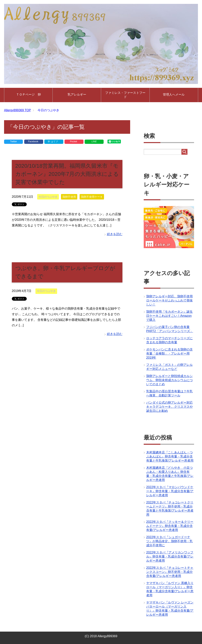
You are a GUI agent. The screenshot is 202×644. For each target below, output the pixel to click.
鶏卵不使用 (69, 197)
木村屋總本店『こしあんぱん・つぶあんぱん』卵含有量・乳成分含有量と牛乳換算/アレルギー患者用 (170, 456)
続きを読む (115, 234)
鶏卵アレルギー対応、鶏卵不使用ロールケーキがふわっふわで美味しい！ (169, 300)
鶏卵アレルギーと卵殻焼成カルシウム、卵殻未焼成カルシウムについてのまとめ (169, 380)
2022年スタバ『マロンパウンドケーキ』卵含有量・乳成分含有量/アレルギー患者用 (170, 491)
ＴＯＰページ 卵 (28, 95)
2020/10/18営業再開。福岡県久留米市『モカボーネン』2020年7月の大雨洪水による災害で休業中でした (67, 174)
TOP (18, 110)
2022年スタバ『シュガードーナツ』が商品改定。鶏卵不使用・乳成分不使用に (169, 541)
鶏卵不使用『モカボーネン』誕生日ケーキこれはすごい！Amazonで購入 (169, 316)
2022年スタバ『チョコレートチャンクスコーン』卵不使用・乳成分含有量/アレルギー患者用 (170, 572)
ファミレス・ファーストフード (125, 95)
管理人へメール (174, 95)
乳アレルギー (77, 95)
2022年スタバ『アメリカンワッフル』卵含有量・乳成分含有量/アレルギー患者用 (170, 556)
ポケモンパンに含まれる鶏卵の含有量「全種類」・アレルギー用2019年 (169, 354)
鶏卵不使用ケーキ (92, 197)
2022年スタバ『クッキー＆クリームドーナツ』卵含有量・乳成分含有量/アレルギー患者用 (170, 526)
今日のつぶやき (48, 197)
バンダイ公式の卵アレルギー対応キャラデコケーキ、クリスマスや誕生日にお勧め (169, 407)
